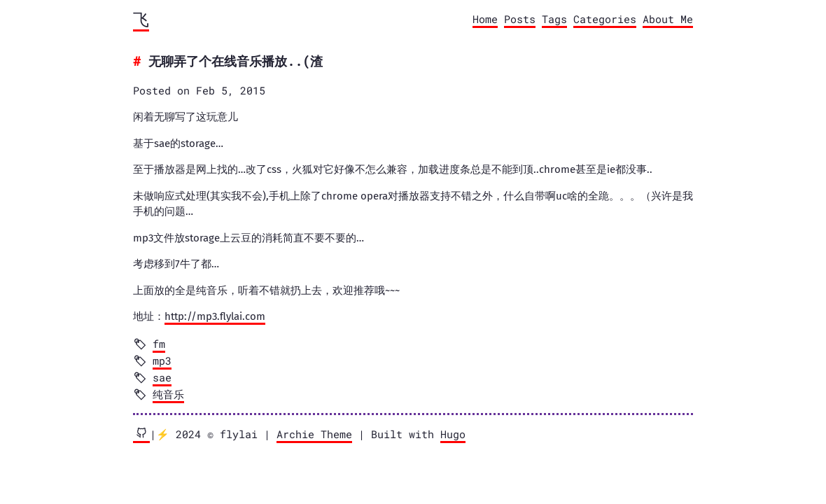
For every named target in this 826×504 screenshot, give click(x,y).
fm (159, 344)
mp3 (162, 360)
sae (162, 377)
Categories (605, 19)
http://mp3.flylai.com (215, 316)
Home (485, 19)
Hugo (453, 434)
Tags (554, 19)
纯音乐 (168, 394)
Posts (520, 19)
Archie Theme (314, 434)
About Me (668, 19)
